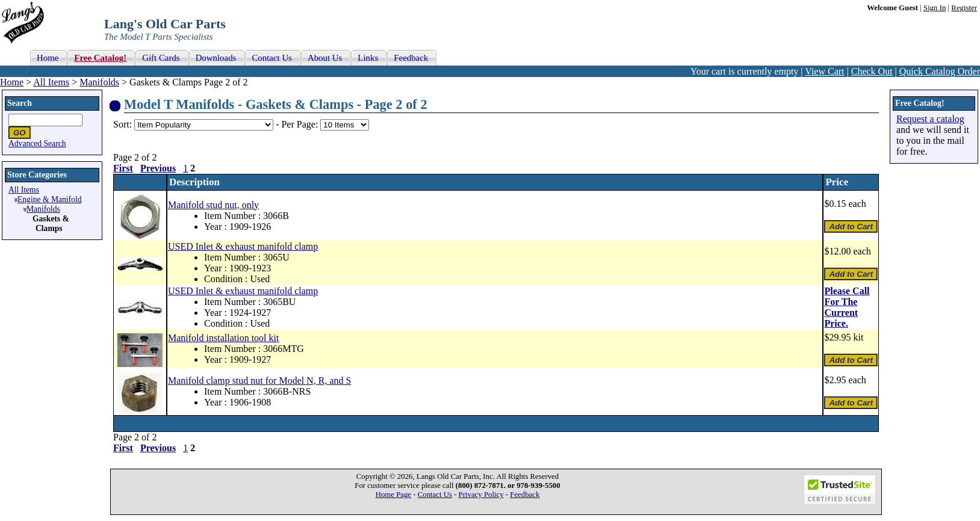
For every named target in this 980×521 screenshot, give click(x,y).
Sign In (935, 8)
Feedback (525, 495)
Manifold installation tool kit (223, 338)
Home (12, 82)
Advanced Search (37, 143)
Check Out (872, 71)
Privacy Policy (481, 495)
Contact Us (435, 495)
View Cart (824, 71)
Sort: (123, 124)
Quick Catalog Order (940, 71)
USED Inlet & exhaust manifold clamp (243, 246)
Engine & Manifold (49, 199)
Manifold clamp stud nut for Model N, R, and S (259, 381)
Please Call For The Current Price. (847, 307)
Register (964, 8)
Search (20, 103)
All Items (51, 82)
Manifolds (99, 82)
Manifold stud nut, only (213, 205)
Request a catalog (930, 119)
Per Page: (301, 124)
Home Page (393, 495)
